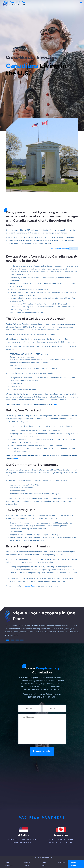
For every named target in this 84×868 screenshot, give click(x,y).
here (56, 404)
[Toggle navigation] (81, 3)
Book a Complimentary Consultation (62, 248)
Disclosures (60, 862)
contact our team (28, 586)
